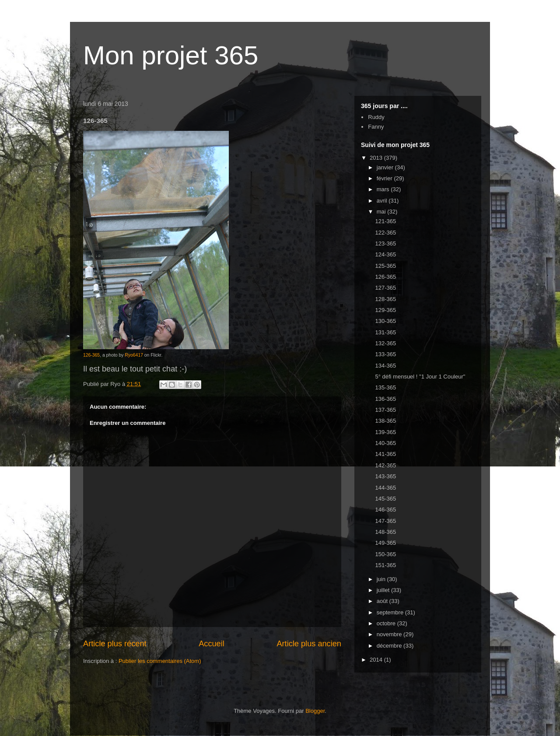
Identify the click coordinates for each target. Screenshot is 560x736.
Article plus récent (115, 644)
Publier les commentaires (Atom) (160, 661)
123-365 (385, 244)
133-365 (385, 354)
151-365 (385, 565)
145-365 (385, 499)
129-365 (385, 310)
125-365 (385, 266)
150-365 (385, 554)
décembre (390, 646)
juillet (384, 590)
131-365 (385, 332)
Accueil (212, 644)
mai (382, 212)
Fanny (376, 127)
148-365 (385, 532)
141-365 (385, 454)
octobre (387, 623)
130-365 (385, 321)
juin (382, 579)
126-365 (91, 355)
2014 (377, 660)
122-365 (385, 233)
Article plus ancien (309, 644)
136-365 (385, 399)
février (385, 178)
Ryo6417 (134, 355)
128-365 (385, 299)
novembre (390, 634)
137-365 (385, 410)
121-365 (385, 221)
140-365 (385, 443)
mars (384, 189)
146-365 (385, 510)
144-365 (385, 488)
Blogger (315, 711)
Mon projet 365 (171, 55)
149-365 (385, 543)
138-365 (385, 421)
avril (383, 201)
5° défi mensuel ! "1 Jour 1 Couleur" (420, 377)
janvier (386, 167)
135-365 (385, 387)
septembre (391, 612)
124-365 (385, 254)
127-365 (385, 288)
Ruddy (376, 117)
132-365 (385, 343)
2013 (377, 158)
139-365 (385, 432)
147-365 (385, 521)
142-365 (385, 465)
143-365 (385, 476)
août (383, 601)
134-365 (385, 366)
